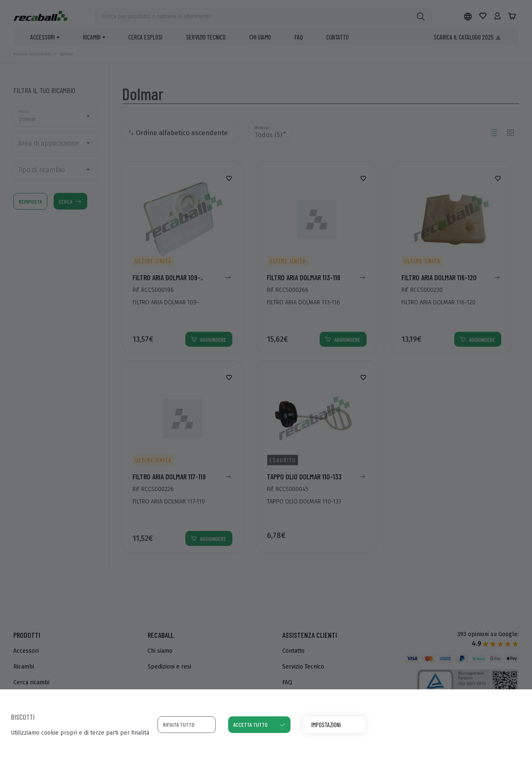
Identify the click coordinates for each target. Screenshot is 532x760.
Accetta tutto (250, 724)
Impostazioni (326, 724)
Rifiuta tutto (179, 724)
